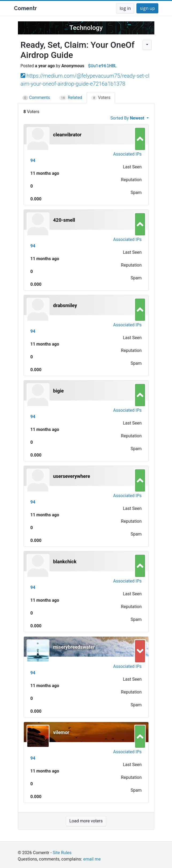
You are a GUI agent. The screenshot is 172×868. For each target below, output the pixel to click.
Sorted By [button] (128, 118)
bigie (59, 391)
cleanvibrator (67, 135)
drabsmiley (65, 305)
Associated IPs (127, 154)
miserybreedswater (74, 647)
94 (33, 160)
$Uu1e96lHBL (102, 66)
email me (92, 859)
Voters (101, 98)
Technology (86, 28)
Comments (36, 98)
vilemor (61, 732)
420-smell (64, 220)
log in (125, 8)
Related (71, 98)
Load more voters (86, 821)
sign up (147, 8)
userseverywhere (72, 476)
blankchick (65, 562)
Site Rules (62, 853)
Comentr (25, 8)
